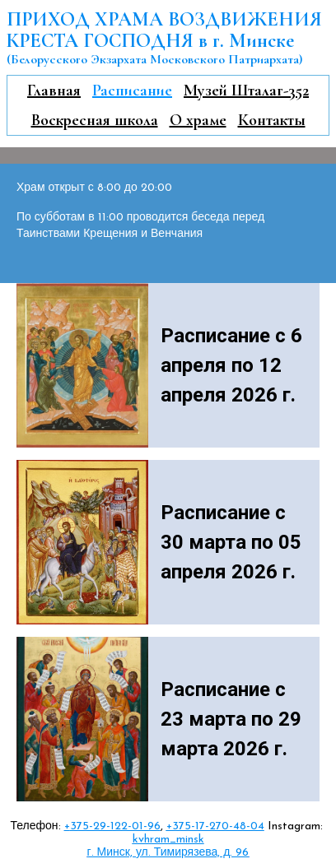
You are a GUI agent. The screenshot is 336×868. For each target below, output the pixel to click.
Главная (54, 91)
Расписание (132, 91)
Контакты (272, 120)
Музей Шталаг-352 (246, 91)
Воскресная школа (95, 120)
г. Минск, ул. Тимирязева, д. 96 (168, 853)
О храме (198, 120)
